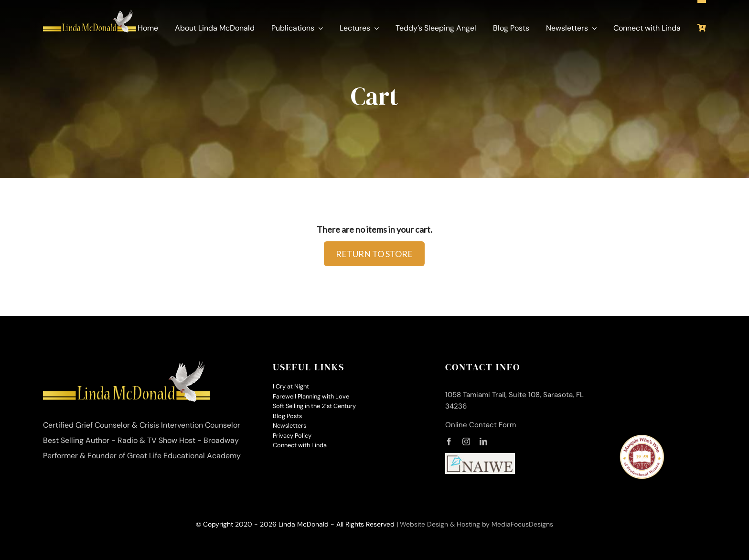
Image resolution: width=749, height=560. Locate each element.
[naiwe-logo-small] (480, 458)
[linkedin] (483, 442)
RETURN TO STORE (374, 254)
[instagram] (466, 442)
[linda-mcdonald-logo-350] (89, 14)
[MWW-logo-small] (642, 439)
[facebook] (449, 442)
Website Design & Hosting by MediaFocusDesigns (476, 524)
